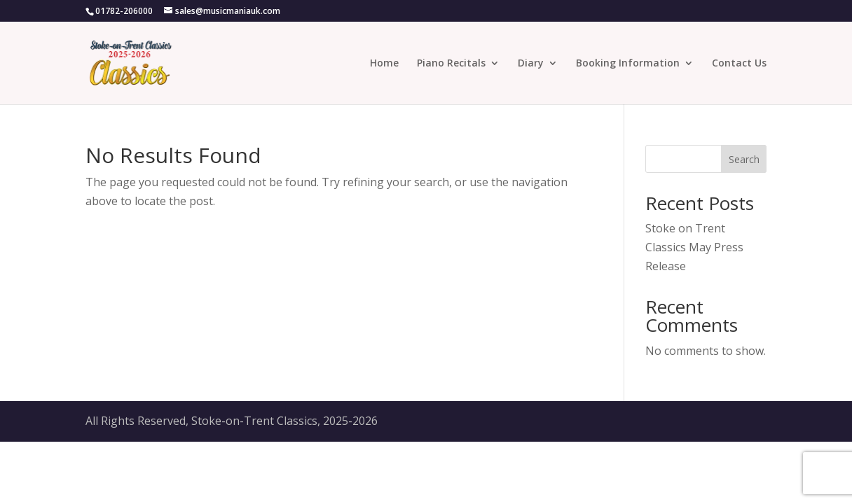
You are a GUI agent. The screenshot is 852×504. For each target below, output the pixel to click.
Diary (531, 64)
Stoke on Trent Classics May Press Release (694, 247)
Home (384, 64)
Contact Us (739, 64)
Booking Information (628, 64)
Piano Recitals (451, 64)
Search (744, 159)
